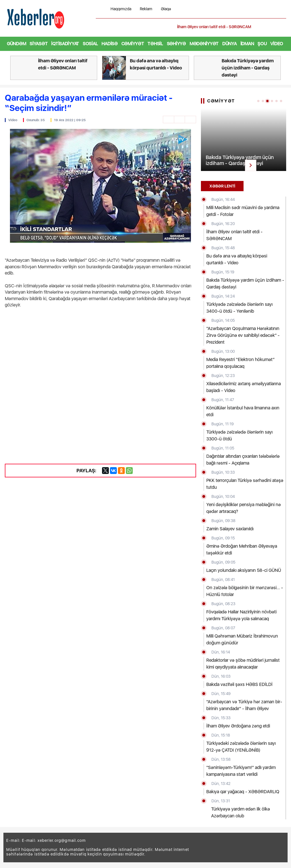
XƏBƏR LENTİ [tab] (222, 186)
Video (277, 44)
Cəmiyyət (133, 44)
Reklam (146, 9)
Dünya (229, 44)
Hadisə (109, 44)
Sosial (90, 44)
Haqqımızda (121, 9)
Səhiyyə (176, 44)
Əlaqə (166, 9)
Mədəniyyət (204, 44)
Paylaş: (82, 471)
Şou (262, 44)
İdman (247, 44)
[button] (282, 27)
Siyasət (39, 44)
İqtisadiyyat (65, 44)
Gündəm (16, 44)
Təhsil (155, 44)
